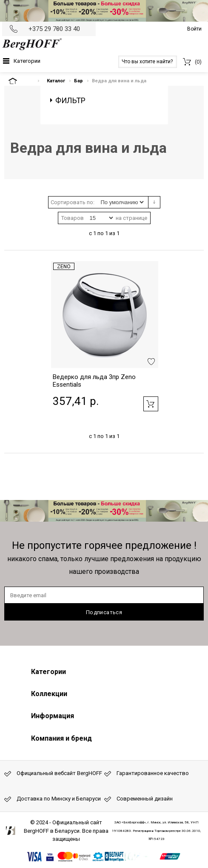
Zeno (64, 267)
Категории (27, 61)
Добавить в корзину (151, 404)
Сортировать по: (73, 202)
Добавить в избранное (151, 362)
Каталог (56, 81)
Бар (78, 81)
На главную (20, 81)
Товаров (73, 218)
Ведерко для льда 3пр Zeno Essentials (94, 381)
